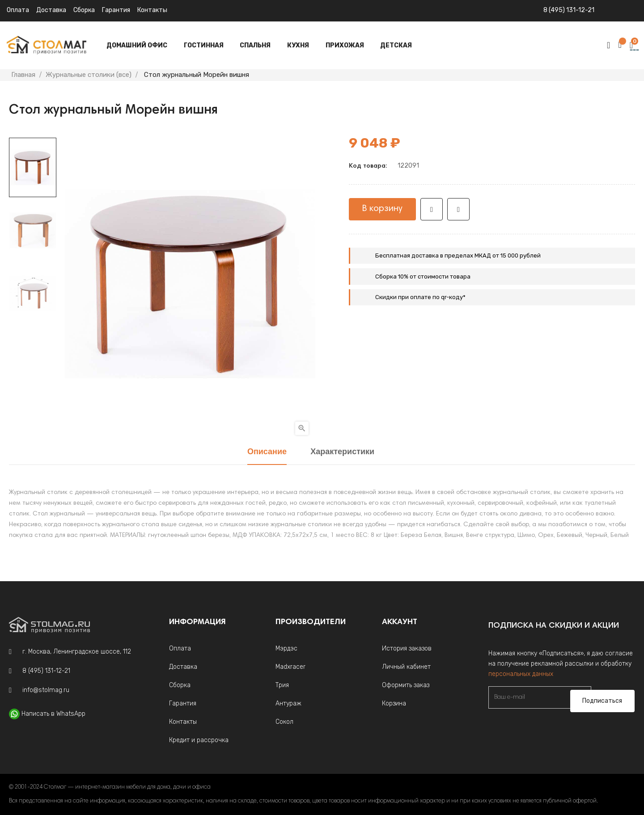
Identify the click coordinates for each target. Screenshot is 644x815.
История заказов (407, 648)
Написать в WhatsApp (53, 714)
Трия (282, 685)
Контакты (152, 10)
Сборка (84, 10)
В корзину (382, 209)
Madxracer (290, 667)
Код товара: (368, 166)
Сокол (284, 722)
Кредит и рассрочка (199, 740)
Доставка (51, 10)
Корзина (394, 703)
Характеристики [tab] (342, 452)
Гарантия (116, 10)
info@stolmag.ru (46, 690)
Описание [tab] (267, 452)
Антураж (288, 703)
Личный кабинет (406, 667)
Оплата (18, 10)
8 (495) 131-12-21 (569, 10)
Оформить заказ (406, 685)
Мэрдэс (286, 648)
